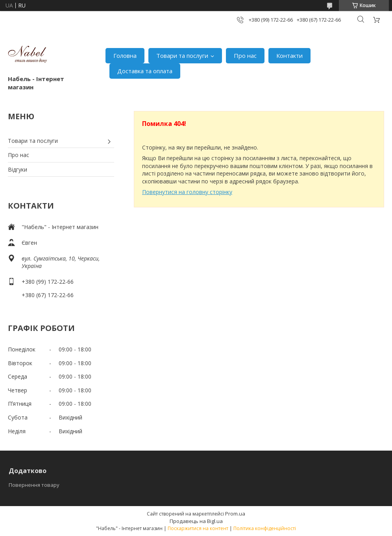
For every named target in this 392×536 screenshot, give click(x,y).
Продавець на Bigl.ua (196, 521)
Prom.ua (235, 514)
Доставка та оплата (145, 71)
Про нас (245, 55)
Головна (125, 55)
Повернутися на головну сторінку (187, 192)
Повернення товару (34, 485)
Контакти (289, 55)
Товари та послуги (182, 55)
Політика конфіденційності (265, 528)
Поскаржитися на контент (198, 528)
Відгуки (18, 169)
